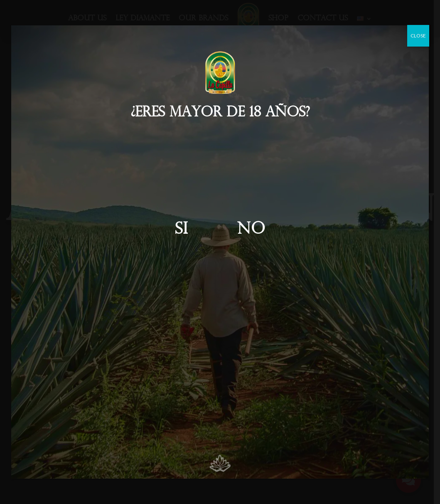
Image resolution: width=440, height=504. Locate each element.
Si (181, 230)
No (251, 230)
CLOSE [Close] (418, 36)
